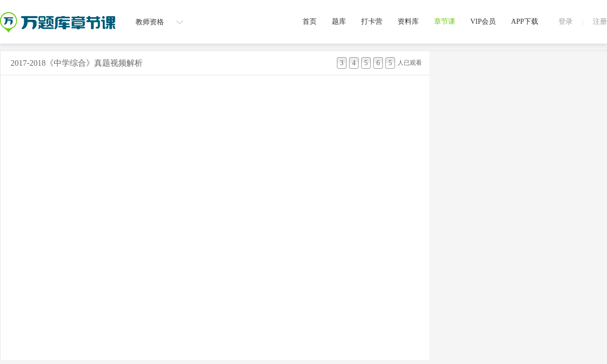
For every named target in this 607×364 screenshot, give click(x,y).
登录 (566, 21)
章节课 (445, 21)
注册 (600, 21)
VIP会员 (483, 21)
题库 (339, 21)
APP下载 (525, 21)
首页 (310, 21)
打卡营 (372, 21)
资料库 (408, 21)
